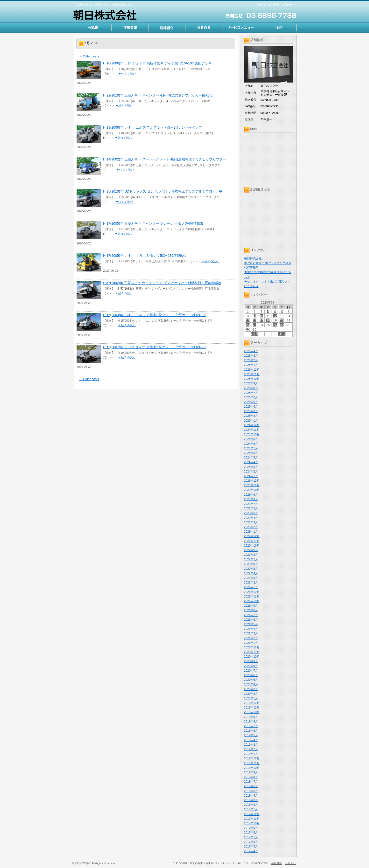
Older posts (89, 56)
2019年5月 (251, 735)
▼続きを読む (127, 74)
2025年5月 (251, 402)
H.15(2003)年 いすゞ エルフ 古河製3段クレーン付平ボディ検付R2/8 (155, 315)
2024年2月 (251, 472)
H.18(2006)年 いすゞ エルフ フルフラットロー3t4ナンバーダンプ (153, 127)
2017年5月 (251, 847)
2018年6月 (251, 786)
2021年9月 (251, 606)
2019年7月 (251, 726)
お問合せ (287, 5)
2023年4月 (251, 518)
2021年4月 (251, 629)
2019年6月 (251, 731)
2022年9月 (251, 550)
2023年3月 (251, 522)
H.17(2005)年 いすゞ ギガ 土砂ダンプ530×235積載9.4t (144, 256)
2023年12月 (252, 481)
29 (248, 330)
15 (248, 320)
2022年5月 (251, 569)
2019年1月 (251, 754)
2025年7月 (251, 393)
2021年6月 (251, 620)
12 (275, 316)
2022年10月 (252, 546)
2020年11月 (252, 652)
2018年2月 (251, 805)
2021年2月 (251, 638)
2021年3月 (251, 633)
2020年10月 (252, 657)
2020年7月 (251, 671)
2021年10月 (252, 601)
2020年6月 (251, 675)
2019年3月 (251, 745)
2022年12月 (252, 536)
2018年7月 (251, 782)
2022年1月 (251, 587)
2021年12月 (252, 592)
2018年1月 (251, 809)
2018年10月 (252, 768)
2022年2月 (251, 583)
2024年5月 (251, 458)
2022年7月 (251, 559)
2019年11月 (252, 708)
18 (268, 320)
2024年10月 (252, 434)
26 (275, 325)
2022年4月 (251, 573)
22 (248, 325)
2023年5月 (251, 513)
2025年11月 (252, 374)
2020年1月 (251, 698)
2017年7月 (251, 837)
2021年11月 (252, 597)
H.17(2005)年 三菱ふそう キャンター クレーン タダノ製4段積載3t (153, 223)
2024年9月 (251, 439)
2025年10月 (252, 379)
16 (255, 320)
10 (261, 316)
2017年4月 (251, 851)
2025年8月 (251, 388)
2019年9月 (251, 717)
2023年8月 (251, 499)
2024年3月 (251, 467)
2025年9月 (251, 383)
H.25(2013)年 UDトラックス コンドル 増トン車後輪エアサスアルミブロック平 (163, 191)
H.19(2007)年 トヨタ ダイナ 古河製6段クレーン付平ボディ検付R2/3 (155, 347)
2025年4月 (251, 407)
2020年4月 (251, 684)
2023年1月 (251, 532)
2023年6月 (251, 508)
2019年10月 (252, 712)
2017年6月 (251, 842)
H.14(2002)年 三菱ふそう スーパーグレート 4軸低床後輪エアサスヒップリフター (165, 159)
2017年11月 (252, 819)
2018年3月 (251, 800)
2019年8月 (251, 722)
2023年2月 (251, 527)
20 (282, 320)
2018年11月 (252, 763)
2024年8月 (251, 444)
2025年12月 (252, 370)
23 (255, 325)
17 (261, 320)
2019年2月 (251, 749)
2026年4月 (251, 351)
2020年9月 (251, 661)
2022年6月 (251, 564)
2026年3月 (251, 356)
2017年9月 (251, 828)
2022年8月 (251, 555)
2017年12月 (252, 814)
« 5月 (255, 334)
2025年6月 (251, 397)
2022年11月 (252, 541)
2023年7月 (251, 504)
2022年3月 (251, 578)
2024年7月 (251, 448)
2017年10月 (252, 823)
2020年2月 (251, 694)
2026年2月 (251, 360)
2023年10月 (252, 490)
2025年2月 (251, 416)
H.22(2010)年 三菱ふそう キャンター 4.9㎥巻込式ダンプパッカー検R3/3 (158, 95)
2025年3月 (251, 411)
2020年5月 (251, 680)
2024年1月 (251, 476)
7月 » (282, 334)
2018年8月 (251, 777)
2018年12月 (252, 758)
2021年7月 (251, 615)
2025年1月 (251, 421)
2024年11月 (252, 430)
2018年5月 (251, 791)
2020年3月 (251, 689)
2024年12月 (252, 425)
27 (282, 325)
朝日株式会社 (253, 258)
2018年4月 (251, 796)
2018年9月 (251, 772)
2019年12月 (252, 703)
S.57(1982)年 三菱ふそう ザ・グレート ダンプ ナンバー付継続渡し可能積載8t (162, 283)
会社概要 (274, 5)
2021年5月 (251, 624)
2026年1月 (251, 365)
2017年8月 (251, 833)
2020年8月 (251, 666)
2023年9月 (251, 495)
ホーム (262, 5)
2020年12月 (252, 647)
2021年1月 (251, 643)
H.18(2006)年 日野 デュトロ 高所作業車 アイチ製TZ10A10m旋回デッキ (157, 63)
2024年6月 (251, 453)
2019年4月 (251, 740)
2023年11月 (252, 485)
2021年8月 (251, 610)
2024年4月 (251, 462)
